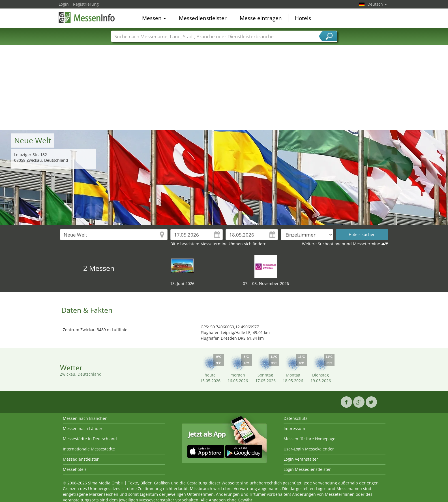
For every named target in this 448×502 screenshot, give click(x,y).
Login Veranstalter (301, 459)
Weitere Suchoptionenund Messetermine (341, 244)
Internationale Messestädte (89, 449)
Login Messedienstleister (307, 469)
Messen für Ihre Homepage (309, 439)
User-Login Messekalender (309, 449)
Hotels (303, 18)
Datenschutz (295, 418)
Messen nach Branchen (85, 418)
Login (64, 4)
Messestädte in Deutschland (90, 439)
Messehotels (75, 469)
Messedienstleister (203, 18)
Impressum (294, 428)
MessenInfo (87, 18)
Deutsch (377, 4)
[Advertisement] (224, 88)
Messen (154, 18)
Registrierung (86, 4)
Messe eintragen (261, 18)
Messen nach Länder (83, 428)
